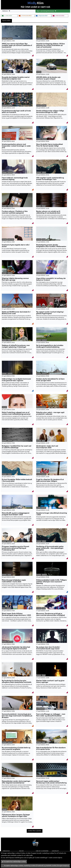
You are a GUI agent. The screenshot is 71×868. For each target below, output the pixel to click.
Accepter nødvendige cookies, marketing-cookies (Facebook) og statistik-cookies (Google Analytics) (35, 866)
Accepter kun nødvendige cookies (14, 862)
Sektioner (6, 11)
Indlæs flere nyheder (35, 831)
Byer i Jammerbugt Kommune (47, 11)
